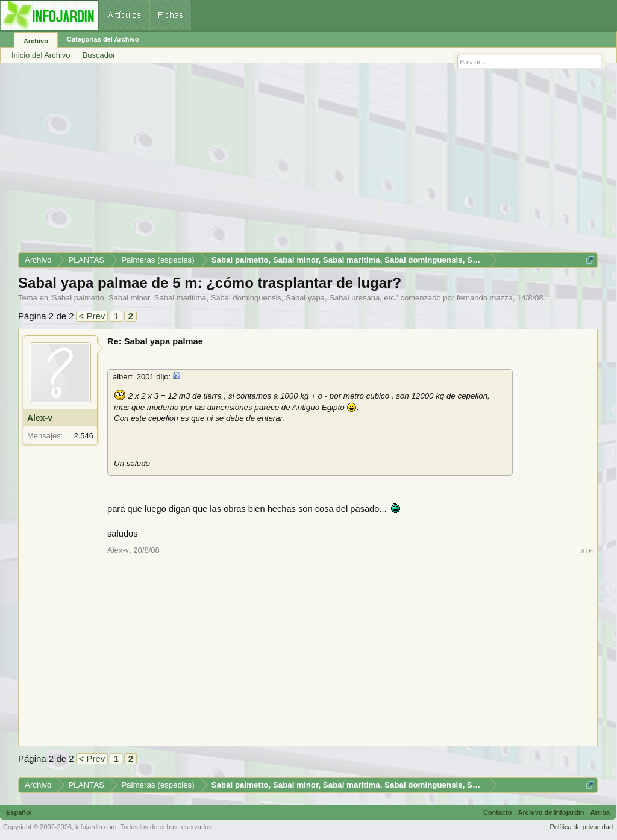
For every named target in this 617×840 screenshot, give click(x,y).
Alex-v (40, 418)
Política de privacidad (581, 827)
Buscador (99, 55)
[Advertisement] (308, 162)
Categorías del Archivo (103, 39)
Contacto (498, 812)
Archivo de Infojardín (551, 812)
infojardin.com (96, 827)
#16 (587, 551)
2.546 (83, 436)
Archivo (36, 41)
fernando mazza (485, 298)
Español (19, 812)
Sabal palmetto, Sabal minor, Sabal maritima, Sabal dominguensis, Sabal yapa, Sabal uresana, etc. (224, 298)
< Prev (92, 316)
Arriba (600, 812)
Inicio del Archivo (41, 55)
